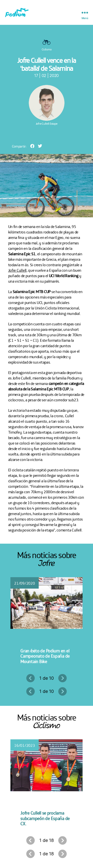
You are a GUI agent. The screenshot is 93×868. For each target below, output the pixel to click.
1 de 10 (46, 678)
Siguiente (62, 678)
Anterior (31, 678)
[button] (32, 146)
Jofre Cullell (17, 270)
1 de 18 (46, 840)
